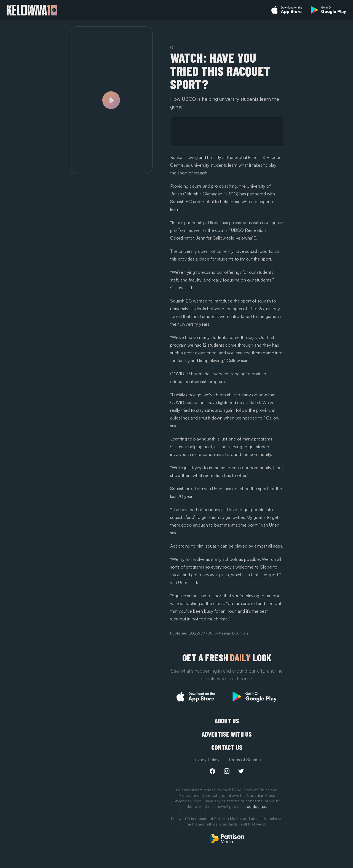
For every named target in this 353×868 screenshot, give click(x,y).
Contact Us (227, 747)
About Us (227, 721)
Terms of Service (245, 760)
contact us (256, 806)
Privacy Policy (206, 760)
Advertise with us (227, 734)
